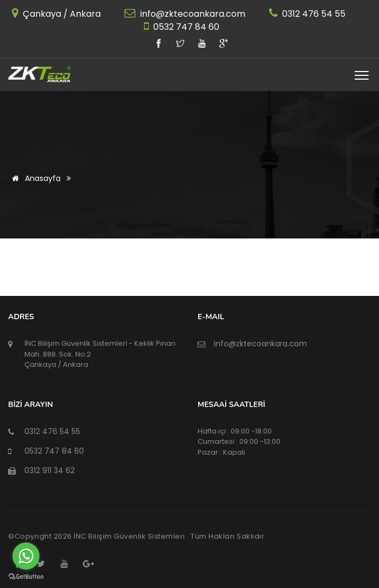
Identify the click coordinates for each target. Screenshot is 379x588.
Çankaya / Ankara (61, 14)
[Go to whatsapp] (26, 556)
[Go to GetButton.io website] (26, 577)
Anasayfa (34, 178)
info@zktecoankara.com (192, 14)
